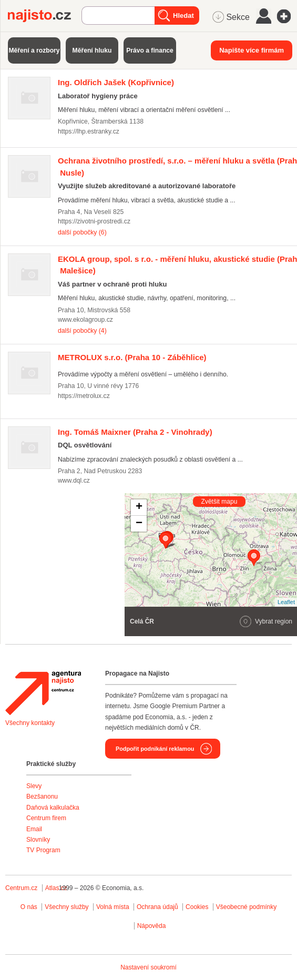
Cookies (197, 907)
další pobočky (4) (82, 331)
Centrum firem (46, 818)
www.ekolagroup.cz (85, 320)
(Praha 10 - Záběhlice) (132, 357)
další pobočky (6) (82, 232)
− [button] (139, 524)
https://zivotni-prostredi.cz (94, 221)
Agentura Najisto (43, 693)
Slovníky (38, 840)
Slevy (34, 786)
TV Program (43, 850)
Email (34, 829)
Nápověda (152, 926)
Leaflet (286, 602)
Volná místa (113, 907)
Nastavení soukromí (148, 967)
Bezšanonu (42, 797)
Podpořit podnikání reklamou (155, 749)
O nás (29, 907)
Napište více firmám (252, 50)
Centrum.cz (21, 888)
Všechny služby (68, 907)
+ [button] (139, 507)
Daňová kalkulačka (53, 808)
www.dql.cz (74, 481)
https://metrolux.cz (84, 396)
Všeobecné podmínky (246, 907)
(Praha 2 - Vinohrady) (135, 432)
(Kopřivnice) (116, 82)
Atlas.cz (56, 888)
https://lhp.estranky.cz (89, 131)
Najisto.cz (45, 16)
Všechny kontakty (30, 723)
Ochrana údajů (157, 907)
